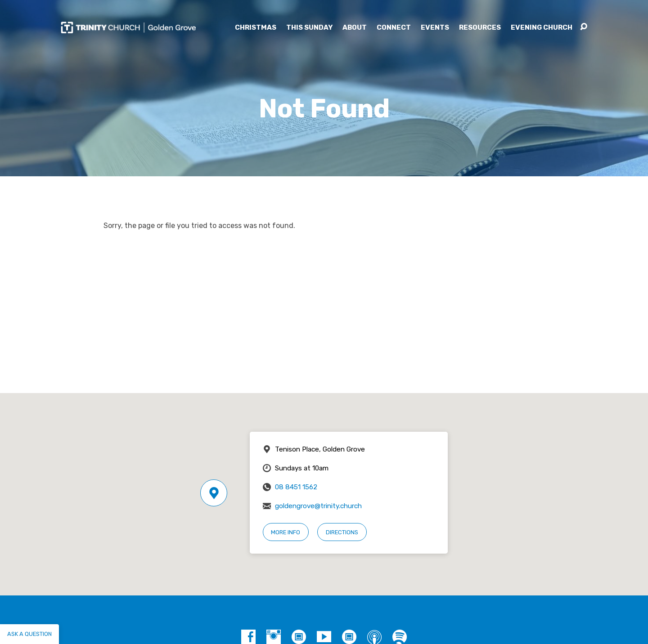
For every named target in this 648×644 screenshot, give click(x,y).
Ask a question (29, 634)
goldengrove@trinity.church (318, 506)
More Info (286, 532)
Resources (480, 28)
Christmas (256, 28)
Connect (394, 28)
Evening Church (542, 28)
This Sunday (309, 28)
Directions (342, 532)
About (355, 28)
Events (435, 28)
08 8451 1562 (296, 487)
